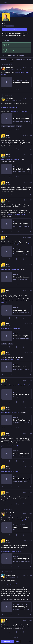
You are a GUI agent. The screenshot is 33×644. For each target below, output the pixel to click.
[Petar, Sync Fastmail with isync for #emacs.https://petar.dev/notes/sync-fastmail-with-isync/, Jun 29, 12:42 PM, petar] (16, 364)
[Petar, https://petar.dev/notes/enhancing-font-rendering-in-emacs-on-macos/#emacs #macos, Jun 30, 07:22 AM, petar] (16, 336)
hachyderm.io (10, 26)
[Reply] (3, 90)
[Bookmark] (23, 90)
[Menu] (30, 30)
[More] (31, 90)
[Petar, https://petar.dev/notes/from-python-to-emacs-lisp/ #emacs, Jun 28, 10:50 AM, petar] (16, 418)
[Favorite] (17, 90)
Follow (15, 30)
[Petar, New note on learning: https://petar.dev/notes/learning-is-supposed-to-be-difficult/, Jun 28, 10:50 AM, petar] (16, 391)
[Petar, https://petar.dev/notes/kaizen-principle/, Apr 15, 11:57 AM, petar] (16, 477)
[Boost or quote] (10, 90)
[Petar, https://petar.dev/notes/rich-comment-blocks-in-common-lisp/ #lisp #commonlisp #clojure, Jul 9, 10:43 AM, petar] (16, 166)
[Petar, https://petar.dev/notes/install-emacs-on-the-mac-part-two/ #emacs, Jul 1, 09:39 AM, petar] (16, 275)
